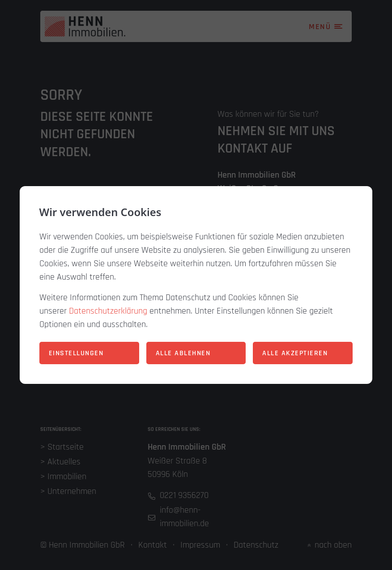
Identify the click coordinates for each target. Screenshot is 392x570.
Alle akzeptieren (295, 353)
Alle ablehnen (183, 353)
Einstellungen (76, 353)
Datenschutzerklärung (108, 311)
